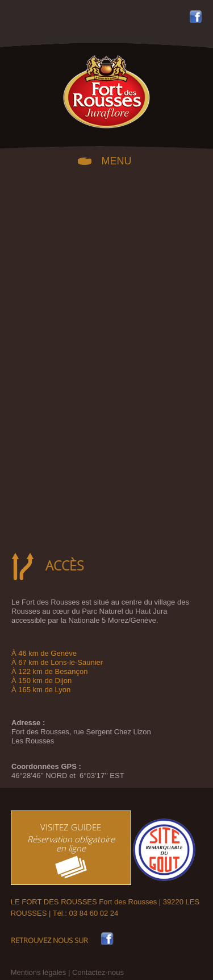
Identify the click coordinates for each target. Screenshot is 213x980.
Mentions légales (39, 972)
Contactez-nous (98, 972)
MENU (117, 160)
